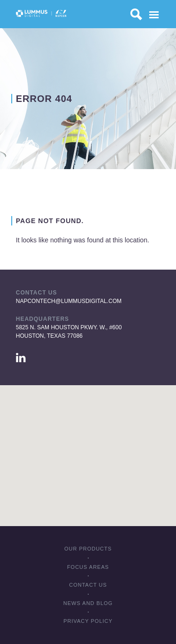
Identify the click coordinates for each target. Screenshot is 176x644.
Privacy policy (88, 621)
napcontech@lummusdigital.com (69, 301)
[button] (88, 447)
